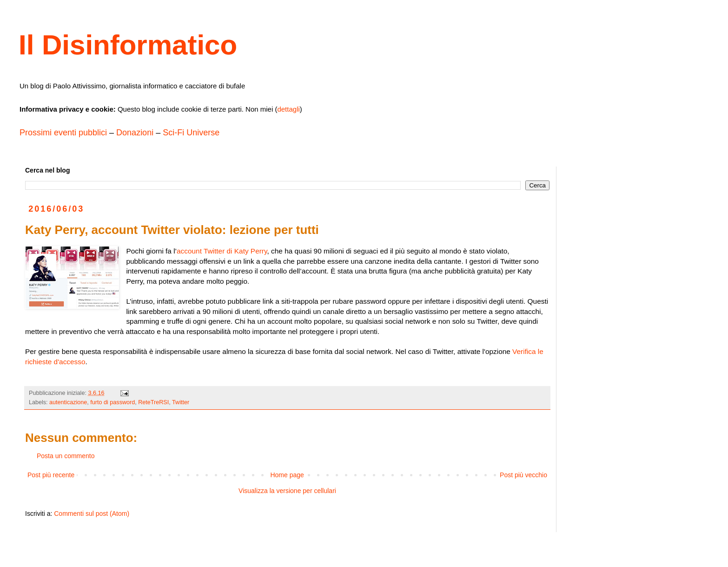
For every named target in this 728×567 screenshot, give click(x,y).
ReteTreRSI (153, 402)
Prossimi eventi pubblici (63, 133)
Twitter (181, 402)
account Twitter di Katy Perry (222, 251)
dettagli (288, 109)
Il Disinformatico (128, 45)
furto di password (113, 402)
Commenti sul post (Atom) (92, 514)
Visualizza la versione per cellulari (287, 491)
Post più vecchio (523, 475)
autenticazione (68, 402)
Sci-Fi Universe (191, 133)
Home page (287, 475)
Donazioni (135, 133)
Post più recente (51, 475)
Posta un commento (66, 456)
